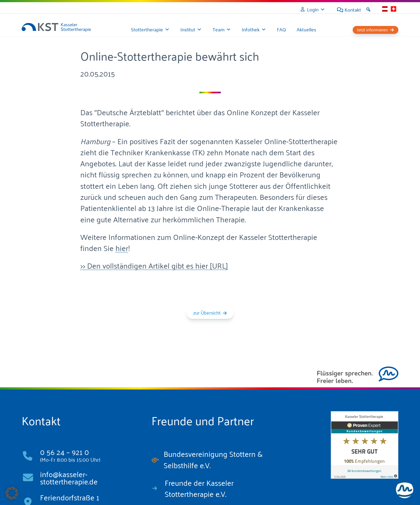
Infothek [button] (251, 29)
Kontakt (353, 9)
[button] (368, 9)
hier (122, 248)
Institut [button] (188, 29)
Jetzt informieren (372, 30)
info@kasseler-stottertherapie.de (69, 478)
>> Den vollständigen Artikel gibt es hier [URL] (154, 265)
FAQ (281, 29)
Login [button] (313, 9)
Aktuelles (306, 29)
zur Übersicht (207, 312)
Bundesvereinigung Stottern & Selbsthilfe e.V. (213, 459)
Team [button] (219, 29)
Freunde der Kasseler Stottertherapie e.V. (199, 488)
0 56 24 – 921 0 (65, 452)
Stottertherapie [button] (147, 29)
